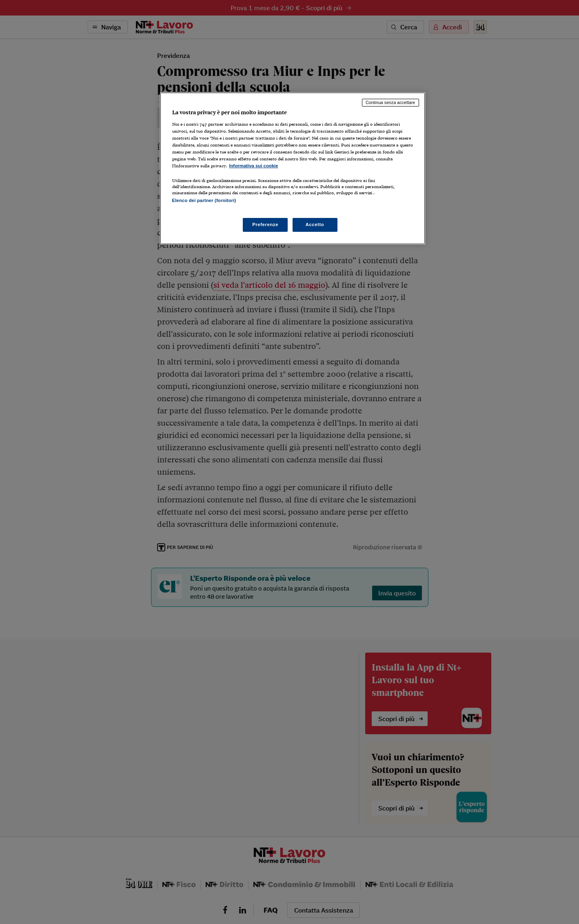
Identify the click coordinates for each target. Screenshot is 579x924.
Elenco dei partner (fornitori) (204, 200)
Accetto (315, 224)
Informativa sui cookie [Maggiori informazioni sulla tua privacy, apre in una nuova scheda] (254, 166)
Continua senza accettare (390, 102)
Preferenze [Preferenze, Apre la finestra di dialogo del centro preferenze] (265, 224)
